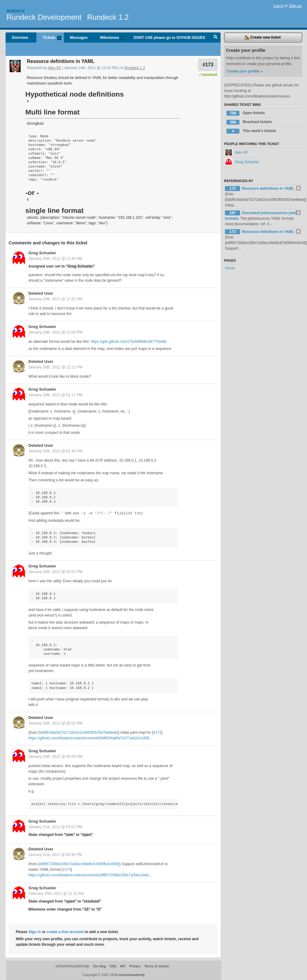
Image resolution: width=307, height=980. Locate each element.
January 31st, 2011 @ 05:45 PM (55, 854)
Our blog (99, 966)
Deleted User (41, 293)
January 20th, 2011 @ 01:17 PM (55, 395)
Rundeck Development (44, 17)
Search (216, 38)
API (123, 966)
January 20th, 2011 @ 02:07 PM (55, 571)
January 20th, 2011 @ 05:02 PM (55, 723)
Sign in (35, 932)
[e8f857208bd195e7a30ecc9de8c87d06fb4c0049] (79, 864)
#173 (208, 65)
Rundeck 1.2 (108, 17)
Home (230, 268)
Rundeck (16, 11)
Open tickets (246, 113)
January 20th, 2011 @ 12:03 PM (55, 332)
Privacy (135, 966)
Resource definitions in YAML (268, 189)
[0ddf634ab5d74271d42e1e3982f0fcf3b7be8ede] (78, 732)
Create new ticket (263, 38)
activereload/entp (72, 966)
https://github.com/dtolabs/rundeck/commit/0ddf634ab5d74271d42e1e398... (90, 738)
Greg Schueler (42, 253)
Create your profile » (245, 71)
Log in (278, 6)
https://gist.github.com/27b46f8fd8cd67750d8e (129, 342)
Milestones (109, 38)
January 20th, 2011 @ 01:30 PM (55, 451)
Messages (79, 38)
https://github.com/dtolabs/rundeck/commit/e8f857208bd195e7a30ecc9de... (90, 875)
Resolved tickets (249, 122)
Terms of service (156, 966)
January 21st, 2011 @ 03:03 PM (55, 827)
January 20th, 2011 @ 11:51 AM (55, 299)
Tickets (49, 38)
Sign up (295, 6)
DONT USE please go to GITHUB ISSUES (169, 38)
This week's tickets (251, 131)
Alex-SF (54, 68)
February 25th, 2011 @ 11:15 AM (56, 893)
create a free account (65, 932)
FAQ (113, 966)
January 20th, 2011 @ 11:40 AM (55, 259)
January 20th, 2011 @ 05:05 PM (55, 756)
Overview (20, 38)
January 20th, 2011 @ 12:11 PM (55, 367)
